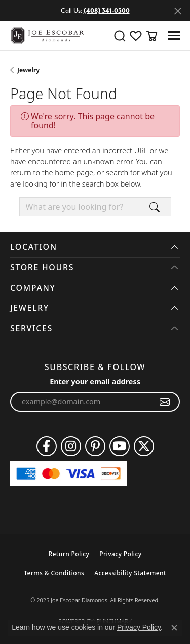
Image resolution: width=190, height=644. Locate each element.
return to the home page (52, 172)
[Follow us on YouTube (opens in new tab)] (120, 446)
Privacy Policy (120, 554)
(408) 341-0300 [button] (107, 10)
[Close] (178, 11)
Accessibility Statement (130, 573)
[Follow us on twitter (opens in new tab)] (144, 446)
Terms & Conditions (54, 573)
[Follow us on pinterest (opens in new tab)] (95, 446)
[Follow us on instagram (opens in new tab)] (71, 446)
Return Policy (69, 554)
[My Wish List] (136, 36)
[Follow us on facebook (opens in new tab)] (47, 446)
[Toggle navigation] (174, 36)
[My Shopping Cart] (152, 36)
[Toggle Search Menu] (120, 36)
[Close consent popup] (174, 628)
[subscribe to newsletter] (165, 402)
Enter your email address (95, 381)
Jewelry (28, 70)
